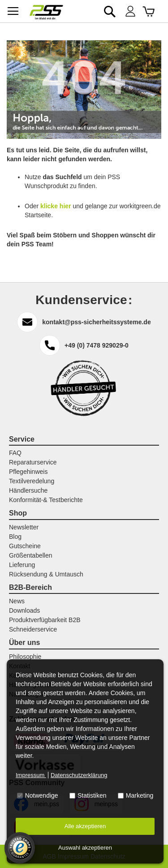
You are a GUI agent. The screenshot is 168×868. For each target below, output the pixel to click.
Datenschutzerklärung (79, 775)
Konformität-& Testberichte (46, 500)
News (17, 601)
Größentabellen (31, 555)
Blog (15, 537)
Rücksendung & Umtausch (46, 574)
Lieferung (22, 565)
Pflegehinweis (28, 472)
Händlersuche (28, 490)
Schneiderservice (33, 629)
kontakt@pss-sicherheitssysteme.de (96, 322)
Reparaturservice (33, 462)
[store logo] (46, 12)
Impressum (31, 775)
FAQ (15, 453)
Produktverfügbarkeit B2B (45, 620)
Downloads (24, 610)
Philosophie (25, 657)
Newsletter (24, 527)
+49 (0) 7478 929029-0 (97, 345)
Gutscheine (25, 546)
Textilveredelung (32, 481)
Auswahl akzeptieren (85, 848)
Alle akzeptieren (85, 826)
